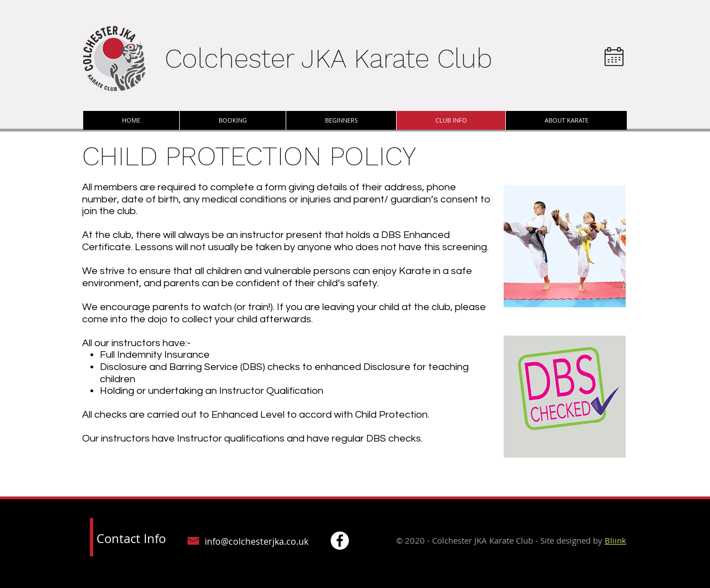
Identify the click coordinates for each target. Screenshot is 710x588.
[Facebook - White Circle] (340, 541)
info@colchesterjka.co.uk (257, 541)
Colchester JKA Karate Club (328, 59)
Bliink (615, 540)
